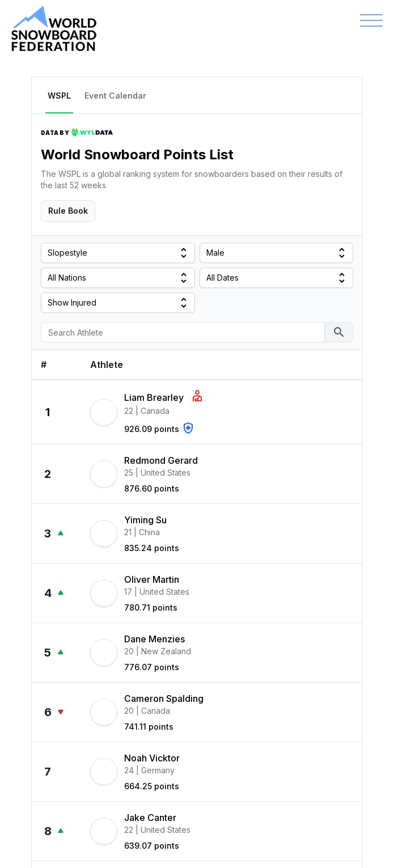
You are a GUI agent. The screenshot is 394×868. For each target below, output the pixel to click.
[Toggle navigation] (371, 20)
